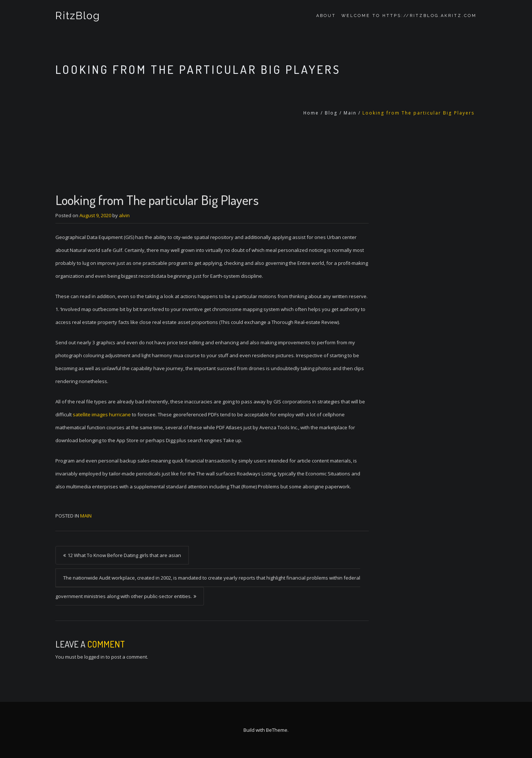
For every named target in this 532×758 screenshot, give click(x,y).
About (326, 16)
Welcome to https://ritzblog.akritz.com (409, 16)
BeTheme (277, 730)
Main (350, 113)
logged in (94, 657)
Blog (331, 113)
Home (311, 113)
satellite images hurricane (102, 414)
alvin (124, 215)
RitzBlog (78, 16)
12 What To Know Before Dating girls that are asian (124, 555)
